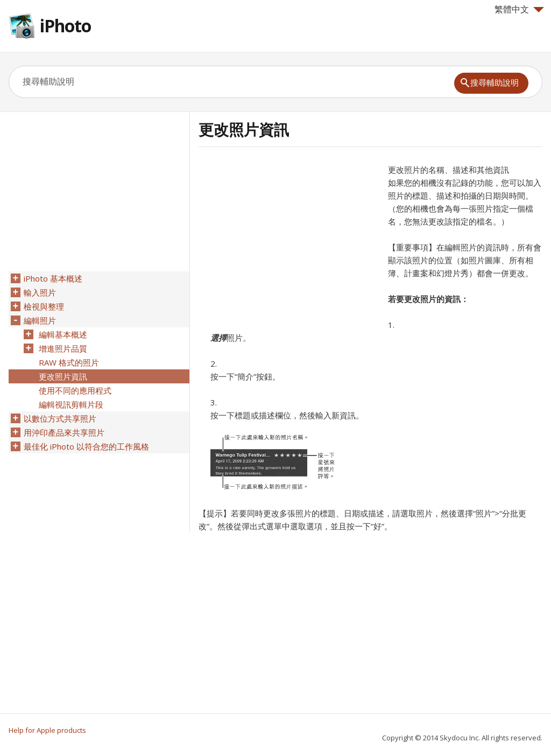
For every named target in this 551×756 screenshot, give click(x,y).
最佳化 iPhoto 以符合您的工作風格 (86, 446)
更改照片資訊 (63, 376)
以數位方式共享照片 (60, 418)
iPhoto (65, 26)
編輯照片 (40, 320)
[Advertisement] (289, 239)
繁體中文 (519, 9)
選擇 (218, 338)
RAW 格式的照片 (69, 362)
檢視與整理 (44, 306)
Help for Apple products (47, 730)
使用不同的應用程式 (75, 390)
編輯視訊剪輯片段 (71, 404)
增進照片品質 (63, 348)
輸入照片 (40, 292)
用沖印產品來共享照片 (64, 432)
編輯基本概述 (63, 334)
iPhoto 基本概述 (53, 278)
